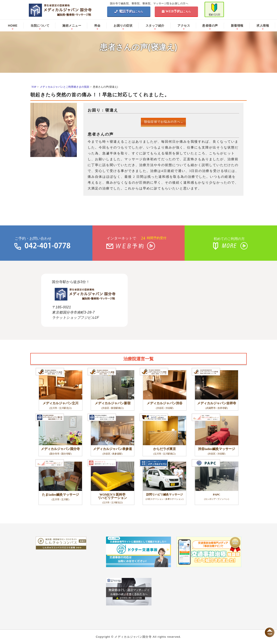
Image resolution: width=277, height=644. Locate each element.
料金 (97, 26)
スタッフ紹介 (155, 26)
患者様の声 (210, 26)
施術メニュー (72, 26)
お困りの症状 (123, 26)
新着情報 (237, 26)
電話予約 (129, 11)
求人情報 (263, 26)
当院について (40, 26)
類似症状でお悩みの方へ (163, 122)
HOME (13, 26)
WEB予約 (176, 11)
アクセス (184, 26)
